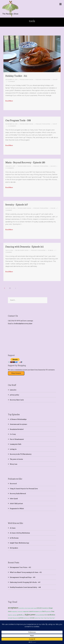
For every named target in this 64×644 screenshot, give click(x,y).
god (14, 615)
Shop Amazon (16, 373)
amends (32, 608)
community (20, 611)
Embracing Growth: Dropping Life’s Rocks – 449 (25, 582)
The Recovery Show (26, 80)
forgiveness (10, 615)
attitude (39, 608)
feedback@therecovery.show (23, 323)
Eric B (44, 611)
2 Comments (12, 126)
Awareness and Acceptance (18, 424)
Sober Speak (14, 498)
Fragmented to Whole (17, 508)
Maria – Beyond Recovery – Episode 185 (25, 162)
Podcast (39, 80)
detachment (36, 611)
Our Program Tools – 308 (18, 120)
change (51, 608)
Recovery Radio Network (18, 493)
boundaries (45, 608)
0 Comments (10, 168)
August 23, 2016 (10, 208)
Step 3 (46, 618)
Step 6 (51, 618)
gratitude (20, 615)
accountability (21, 608)
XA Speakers (14, 548)
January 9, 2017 (10, 166)
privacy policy (14, 395)
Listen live (13, 390)
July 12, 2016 (9, 250)
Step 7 (54, 618)
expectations (48, 612)
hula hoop (38, 615)
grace (16, 615)
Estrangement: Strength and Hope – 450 (23, 577)
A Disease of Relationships (18, 419)
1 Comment (11, 81)
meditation (51, 615)
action (26, 608)
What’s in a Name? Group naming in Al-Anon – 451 (26, 572)
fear (53, 611)
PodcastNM (46, 80)
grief (24, 615)
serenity (32, 618)
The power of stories (16, 459)
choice (10, 611)
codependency (15, 611)
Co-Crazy (13, 434)
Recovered (13, 483)
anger (35, 608)
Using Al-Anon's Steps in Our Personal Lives (24, 488)
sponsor (37, 618)
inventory (42, 615)
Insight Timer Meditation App (19, 543)
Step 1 (40, 618)
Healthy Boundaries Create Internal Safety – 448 (25, 587)
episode (41, 612)
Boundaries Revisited (17, 429)
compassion (26, 611)
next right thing (11, 618)
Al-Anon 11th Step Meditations (20, 533)
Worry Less (14, 464)
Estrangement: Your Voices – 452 (20, 567)
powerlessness (27, 618)
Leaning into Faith (16, 444)
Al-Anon (13, 528)
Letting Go (13, 449)
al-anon (29, 608)
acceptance (13, 607)
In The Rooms (14, 538)
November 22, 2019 (11, 124)
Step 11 (43, 618)
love (46, 615)
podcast (21, 618)
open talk (17, 618)
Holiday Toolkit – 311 (16, 76)
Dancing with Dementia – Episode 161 (25, 246)
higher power (30, 614)
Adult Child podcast (16, 503)
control (31, 611)
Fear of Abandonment (17, 439)
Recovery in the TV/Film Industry (21, 454)
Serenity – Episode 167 (17, 204)
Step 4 (48, 618)
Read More (9, 101)
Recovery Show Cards (17, 400)
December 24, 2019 (11, 80)
